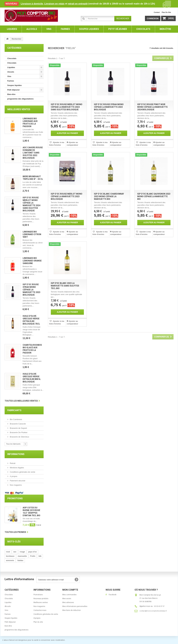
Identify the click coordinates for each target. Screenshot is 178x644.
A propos (13, 476)
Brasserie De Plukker (18, 432)
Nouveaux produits (41, 599)
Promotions (15, 498)
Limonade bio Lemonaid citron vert (32, 234)
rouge (22, 552)
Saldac (20, 560)
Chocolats (12, 58)
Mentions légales (17, 468)
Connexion (153, 19)
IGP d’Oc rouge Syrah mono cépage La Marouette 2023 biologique (31, 290)
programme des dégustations (20, 99)
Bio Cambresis (16, 419)
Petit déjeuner (14, 90)
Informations (16, 454)
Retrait (12, 463)
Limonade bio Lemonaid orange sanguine (32, 261)
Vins (9, 76)
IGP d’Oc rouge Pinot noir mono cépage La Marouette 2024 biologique (152, 107)
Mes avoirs (67, 599)
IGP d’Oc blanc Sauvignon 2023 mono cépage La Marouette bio (154, 196)
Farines (11, 81)
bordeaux (10, 556)
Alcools (11, 72)
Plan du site (38, 622)
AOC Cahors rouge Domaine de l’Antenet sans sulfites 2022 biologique (33, 153)
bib (40, 556)
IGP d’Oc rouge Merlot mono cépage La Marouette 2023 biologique (67, 196)
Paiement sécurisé (17, 481)
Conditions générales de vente (22, 472)
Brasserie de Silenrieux (19, 437)
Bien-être (11, 94)
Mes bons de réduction (72, 610)
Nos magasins (16, 485)
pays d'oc (33, 552)
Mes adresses (68, 602)
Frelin (33, 556)
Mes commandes (69, 595)
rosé (8, 552)
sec (15, 552)
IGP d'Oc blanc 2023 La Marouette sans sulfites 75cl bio (65, 286)
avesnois (10, 560)
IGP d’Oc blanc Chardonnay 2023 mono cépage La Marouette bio (109, 196)
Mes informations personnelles (75, 606)
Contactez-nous (40, 610)
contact (157, 12)
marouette (22, 556)
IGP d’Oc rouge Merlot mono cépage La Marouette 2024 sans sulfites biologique (67, 107)
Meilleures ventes (19, 109)
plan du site (166, 12)
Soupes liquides (15, 85)
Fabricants (14, 410)
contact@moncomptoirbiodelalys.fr (153, 611)
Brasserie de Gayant (18, 428)
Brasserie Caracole (18, 424)
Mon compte (70, 590)
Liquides (11, 67)
